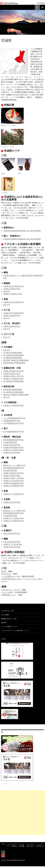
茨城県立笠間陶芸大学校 (13, 294)
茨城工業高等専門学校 (12, 533)
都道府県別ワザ (9, 37)
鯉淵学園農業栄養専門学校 (13, 440)
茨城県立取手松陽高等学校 (13, 286)
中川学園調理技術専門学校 (13, 423)
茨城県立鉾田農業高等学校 (13, 447)
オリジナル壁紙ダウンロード (9, 627)
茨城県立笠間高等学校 (12, 289)
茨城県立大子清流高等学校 (13, 481)
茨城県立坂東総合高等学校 (13, 371)
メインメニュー (42, 7)
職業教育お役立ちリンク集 (9, 619)
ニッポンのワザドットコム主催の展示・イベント (15, 630)
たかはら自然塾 (7, 592)
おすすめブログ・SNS (7, 611)
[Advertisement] (22, 813)
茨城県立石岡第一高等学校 (13, 376)
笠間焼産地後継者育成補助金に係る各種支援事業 (22, 231)
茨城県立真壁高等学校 (12, 326)
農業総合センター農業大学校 (14, 465)
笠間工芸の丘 (6, 574)
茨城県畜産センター (9, 595)
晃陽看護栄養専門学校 (12, 421)
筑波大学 (7, 291)
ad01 (3, 37)
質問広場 (4, 623)
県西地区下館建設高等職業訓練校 (16, 360)
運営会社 (14, 846)
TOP (3, 844)
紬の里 (4, 571)
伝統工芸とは (40, 846)
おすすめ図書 (5, 615)
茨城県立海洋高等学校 (12, 453)
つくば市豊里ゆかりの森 (10, 576)
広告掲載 (22, 846)
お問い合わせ (30, 846)
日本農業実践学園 (10, 442)
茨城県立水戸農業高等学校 (13, 379)
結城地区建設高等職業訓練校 (14, 363)
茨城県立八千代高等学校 (13, 544)
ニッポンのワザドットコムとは (15, 844)
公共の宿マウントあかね (10, 590)
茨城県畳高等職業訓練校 (13, 389)
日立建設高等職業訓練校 (13, 353)
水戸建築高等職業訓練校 (13, 358)
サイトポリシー (31, 844)
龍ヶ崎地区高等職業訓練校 (13, 355)
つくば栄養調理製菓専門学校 (14, 418)
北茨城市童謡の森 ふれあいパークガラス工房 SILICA (22, 579)
